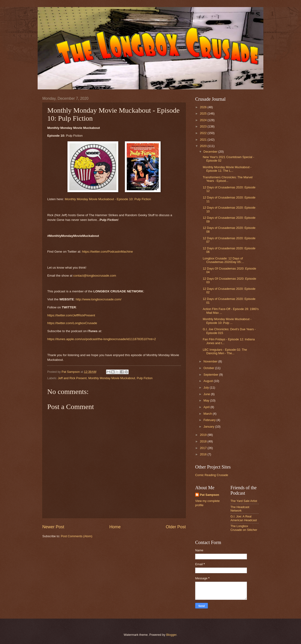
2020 (204, 146)
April (207, 407)
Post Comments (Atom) (77, 536)
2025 (204, 113)
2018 (204, 441)
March (208, 414)
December (211, 152)
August (209, 381)
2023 (204, 126)
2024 (204, 120)
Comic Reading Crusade (212, 475)
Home (115, 527)
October (209, 368)
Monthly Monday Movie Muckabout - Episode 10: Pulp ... (227, 321)
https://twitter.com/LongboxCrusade (72, 323)
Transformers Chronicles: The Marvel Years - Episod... (228, 179)
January (209, 427)
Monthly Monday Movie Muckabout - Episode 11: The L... (227, 169)
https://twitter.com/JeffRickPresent (71, 315)
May (207, 400)
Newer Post (53, 527)
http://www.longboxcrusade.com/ (99, 299)
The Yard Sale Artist (244, 501)
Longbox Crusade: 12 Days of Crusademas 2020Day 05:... (223, 260)
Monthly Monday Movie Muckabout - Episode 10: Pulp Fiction (108, 199)
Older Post (176, 527)
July (206, 388)
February (210, 420)
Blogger (171, 635)
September (211, 375)
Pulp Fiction (145, 378)
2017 (204, 448)
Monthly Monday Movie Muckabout (112, 378)
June (207, 394)
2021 (204, 140)
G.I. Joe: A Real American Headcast (244, 518)
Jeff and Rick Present (72, 378)
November (211, 361)
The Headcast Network (240, 509)
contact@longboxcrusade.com (95, 276)
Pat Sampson (210, 495)
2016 (204, 454)
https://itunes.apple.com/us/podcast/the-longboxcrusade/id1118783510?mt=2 (102, 339)
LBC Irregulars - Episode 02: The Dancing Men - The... (225, 351)
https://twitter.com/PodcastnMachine (107, 252)
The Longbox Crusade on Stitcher (244, 528)
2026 (204, 107)
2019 (204, 435)
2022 (204, 133)
